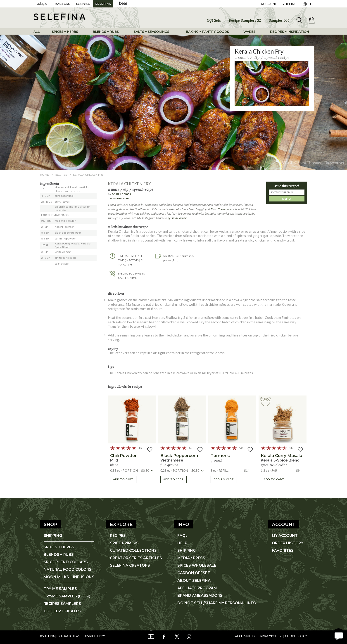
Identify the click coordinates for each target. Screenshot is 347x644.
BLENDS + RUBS (106, 32)
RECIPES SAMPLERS (62, 604)
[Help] (309, 4)
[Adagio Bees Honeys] (124, 4)
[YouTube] (151, 636)
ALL (37, 32)
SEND (287, 199)
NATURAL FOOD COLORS (68, 569)
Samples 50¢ (279, 20)
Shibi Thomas (121, 194)
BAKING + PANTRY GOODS (207, 32)
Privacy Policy (270, 636)
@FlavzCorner (177, 218)
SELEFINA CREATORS (130, 565)
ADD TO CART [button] (123, 479)
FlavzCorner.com (221, 209)
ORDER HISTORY (288, 543)
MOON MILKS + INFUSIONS (69, 577)
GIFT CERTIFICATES (62, 611)
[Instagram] (189, 636)
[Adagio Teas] (42, 4)
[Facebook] (164, 636)
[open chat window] (339, 636)
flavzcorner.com (118, 198)
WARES (249, 32)
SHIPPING (53, 536)
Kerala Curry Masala (282, 456)
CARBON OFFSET (194, 573)
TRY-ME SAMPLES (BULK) (67, 596)
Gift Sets (214, 20)
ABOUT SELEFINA (194, 581)
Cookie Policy (296, 636)
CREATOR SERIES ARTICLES (136, 558)
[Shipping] (289, 4)
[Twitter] (176, 636)
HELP (182, 543)
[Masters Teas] (62, 4)
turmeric (220, 456)
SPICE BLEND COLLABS (66, 562)
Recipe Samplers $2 (245, 20)
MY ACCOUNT (285, 536)
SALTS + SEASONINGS (151, 32)
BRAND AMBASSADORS (200, 595)
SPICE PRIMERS (124, 543)
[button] (132, 419)
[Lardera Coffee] (83, 4)
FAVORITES (283, 550)
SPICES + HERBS (65, 32)
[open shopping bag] (311, 20)
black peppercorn (179, 456)
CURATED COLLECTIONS (133, 550)
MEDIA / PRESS (191, 558)
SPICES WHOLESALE (197, 565)
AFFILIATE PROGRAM (197, 588)
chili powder (123, 456)
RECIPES (118, 536)
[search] (299, 20)
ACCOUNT (269, 4)
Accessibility (245, 636)
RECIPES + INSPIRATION (290, 32)
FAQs (182, 536)
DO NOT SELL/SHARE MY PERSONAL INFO (217, 603)
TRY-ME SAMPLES (60, 589)
